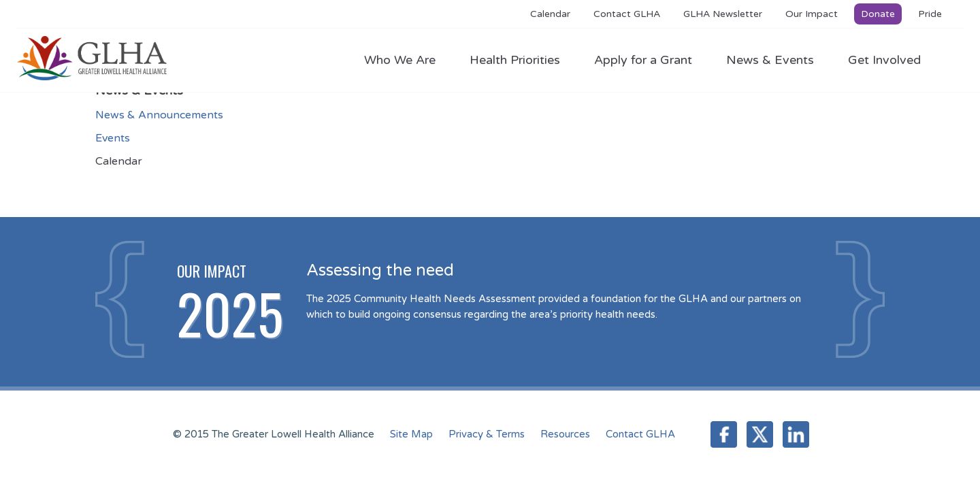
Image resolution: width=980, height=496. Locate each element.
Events (113, 138)
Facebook (724, 434)
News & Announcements (159, 115)
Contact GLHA (627, 14)
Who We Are (407, 60)
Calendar (550, 14)
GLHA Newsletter (723, 14)
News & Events (777, 60)
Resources (565, 434)
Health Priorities (522, 60)
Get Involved (884, 60)
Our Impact (812, 14)
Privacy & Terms (487, 434)
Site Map (411, 434)
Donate (878, 14)
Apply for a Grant (650, 60)
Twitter (760, 434)
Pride (930, 14)
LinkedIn (796, 434)
